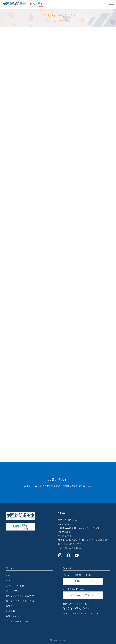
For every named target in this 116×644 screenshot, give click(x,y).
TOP (8, 575)
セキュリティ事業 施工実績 (20, 596)
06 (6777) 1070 (73, 544)
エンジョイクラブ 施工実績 (20, 601)
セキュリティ (13, 580)
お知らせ (10, 606)
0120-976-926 (76, 609)
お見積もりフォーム (83, 581)
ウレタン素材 (13, 591)
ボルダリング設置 (15, 586)
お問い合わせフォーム (83, 595)
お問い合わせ (13, 616)
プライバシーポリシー (17, 621)
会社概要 (10, 611)
